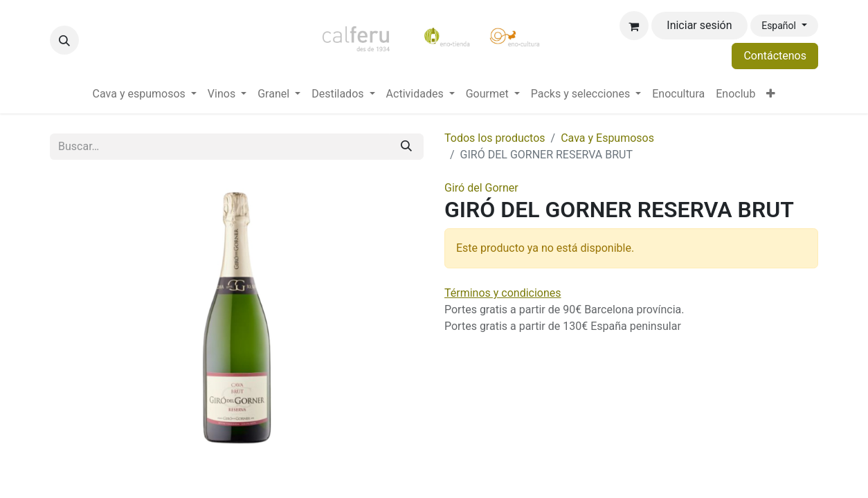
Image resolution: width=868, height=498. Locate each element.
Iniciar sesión (699, 25)
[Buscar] (406, 147)
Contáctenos (775, 56)
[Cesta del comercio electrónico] (634, 26)
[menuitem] (145, 94)
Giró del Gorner (481, 188)
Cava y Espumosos (607, 138)
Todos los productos (495, 138)
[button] (64, 40)
